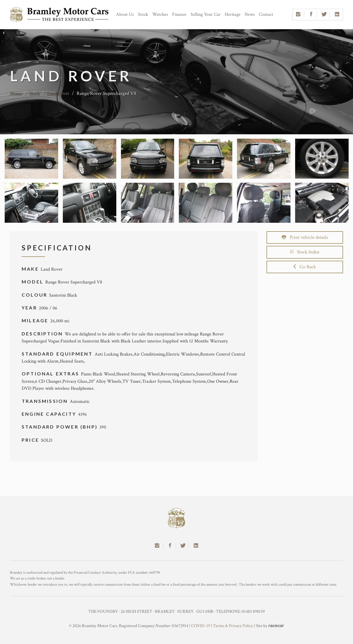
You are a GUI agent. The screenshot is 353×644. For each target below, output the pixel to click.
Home (16, 93)
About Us (125, 14)
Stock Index (305, 252)
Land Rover (58, 93)
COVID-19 (201, 626)
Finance (179, 14)
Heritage (233, 14)
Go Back (305, 267)
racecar (276, 625)
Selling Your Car (206, 14)
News (250, 14)
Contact (266, 14)
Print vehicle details (305, 237)
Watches (160, 14)
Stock (143, 14)
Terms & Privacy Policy (233, 626)
